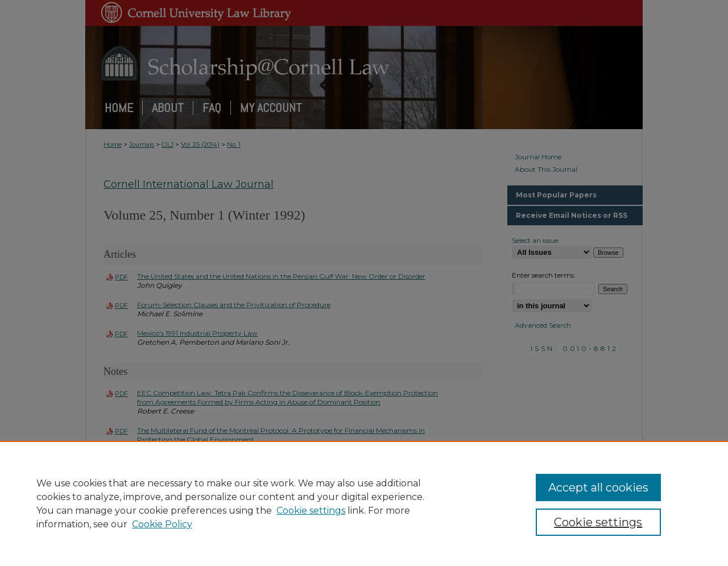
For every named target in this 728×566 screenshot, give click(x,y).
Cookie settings (311, 511)
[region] (364, 503)
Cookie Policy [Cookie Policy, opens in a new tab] (162, 524)
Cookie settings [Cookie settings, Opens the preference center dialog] (598, 522)
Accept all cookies (598, 487)
